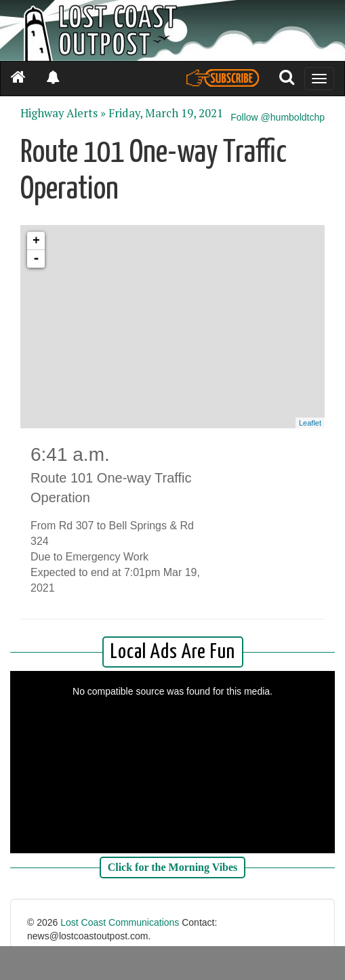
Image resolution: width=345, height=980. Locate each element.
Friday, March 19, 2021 (166, 113)
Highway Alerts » (63, 113)
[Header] (172, 30)
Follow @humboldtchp (278, 117)
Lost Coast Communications (120, 922)
